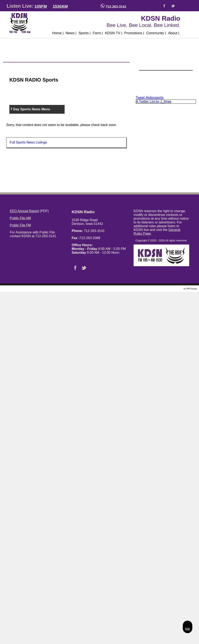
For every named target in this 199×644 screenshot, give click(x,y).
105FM (41, 6)
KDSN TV (114, 33)
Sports (85, 33)
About (174, 33)
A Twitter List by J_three (154, 101)
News (71, 33)
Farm (98, 33)
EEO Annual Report (24, 211)
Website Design (176, 289)
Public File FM (20, 225)
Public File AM (20, 218)
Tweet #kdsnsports (150, 98)
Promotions (134, 33)
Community (156, 33)
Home (58, 33)
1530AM (60, 6)
